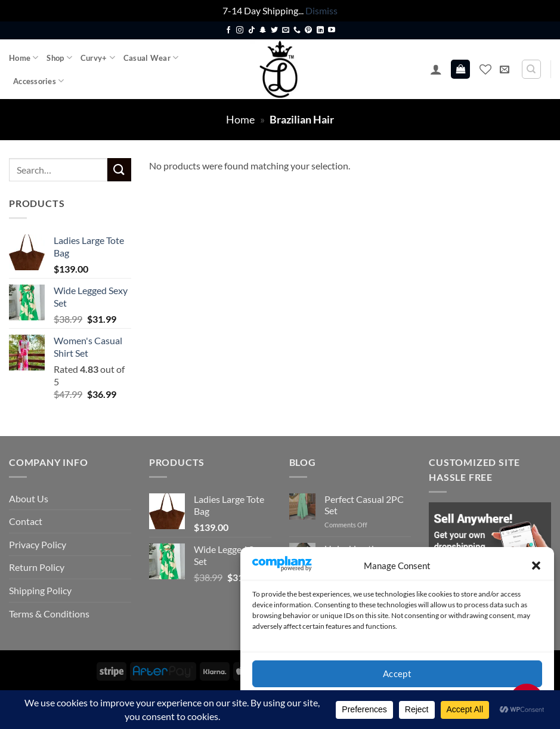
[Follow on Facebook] (228, 30)
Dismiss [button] (321, 10)
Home (24, 58)
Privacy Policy (38, 544)
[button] (536, 566)
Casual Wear (151, 58)
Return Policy (37, 567)
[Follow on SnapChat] (263, 30)
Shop (59, 58)
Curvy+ (98, 58)
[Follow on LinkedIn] (320, 30)
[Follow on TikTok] (252, 30)
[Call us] (297, 30)
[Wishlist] (485, 69)
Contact (26, 521)
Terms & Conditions (49, 614)
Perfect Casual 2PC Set (364, 505)
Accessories (38, 81)
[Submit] (119, 170)
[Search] (531, 69)
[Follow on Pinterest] (308, 30)
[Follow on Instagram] (240, 30)
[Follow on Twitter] (274, 30)
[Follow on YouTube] (332, 30)
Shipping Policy (40, 590)
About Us (29, 498)
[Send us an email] (286, 30)
